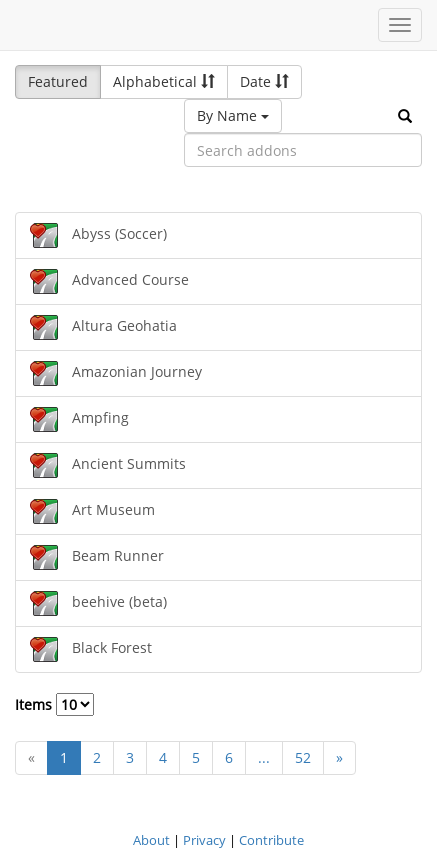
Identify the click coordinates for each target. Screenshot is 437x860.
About (151, 840)
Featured (58, 81)
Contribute (271, 840)
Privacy (204, 840)
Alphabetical (164, 81)
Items (54, 704)
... (264, 757)
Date (264, 81)
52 (303, 757)
